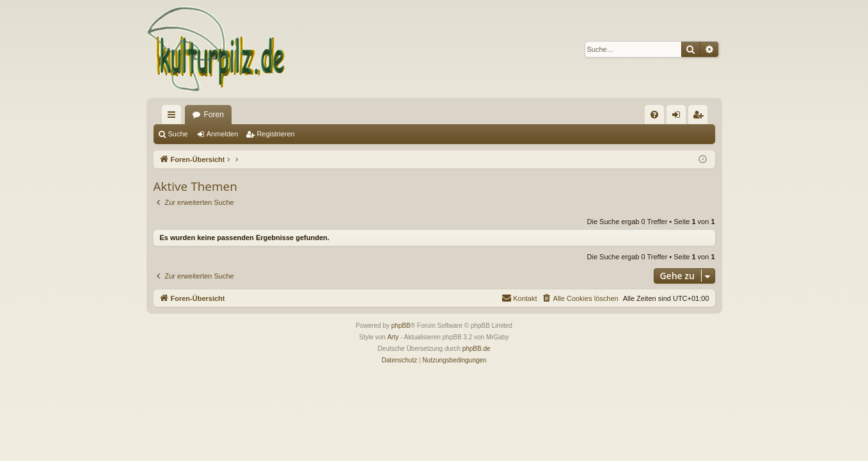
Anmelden (223, 134)
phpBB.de (477, 349)
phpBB (401, 326)
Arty (393, 337)
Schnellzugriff (174, 117)
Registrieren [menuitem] (700, 117)
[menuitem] (654, 115)
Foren (214, 115)
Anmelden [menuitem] (678, 117)
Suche (178, 134)
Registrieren (275, 134)
